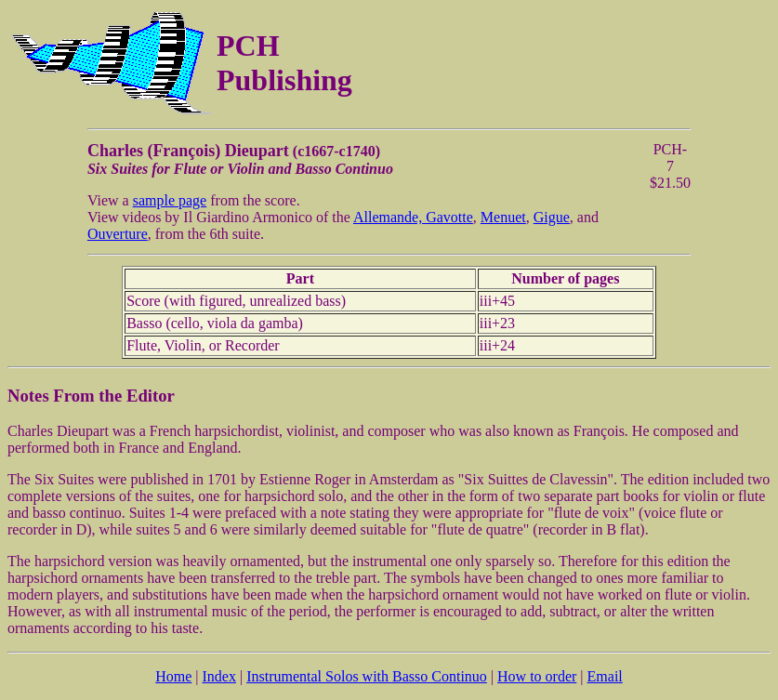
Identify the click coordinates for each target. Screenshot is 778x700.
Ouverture (118, 234)
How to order (537, 676)
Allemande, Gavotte (413, 217)
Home (173, 676)
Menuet (503, 217)
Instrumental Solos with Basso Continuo (367, 676)
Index (219, 676)
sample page (170, 200)
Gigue (552, 217)
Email (605, 676)
